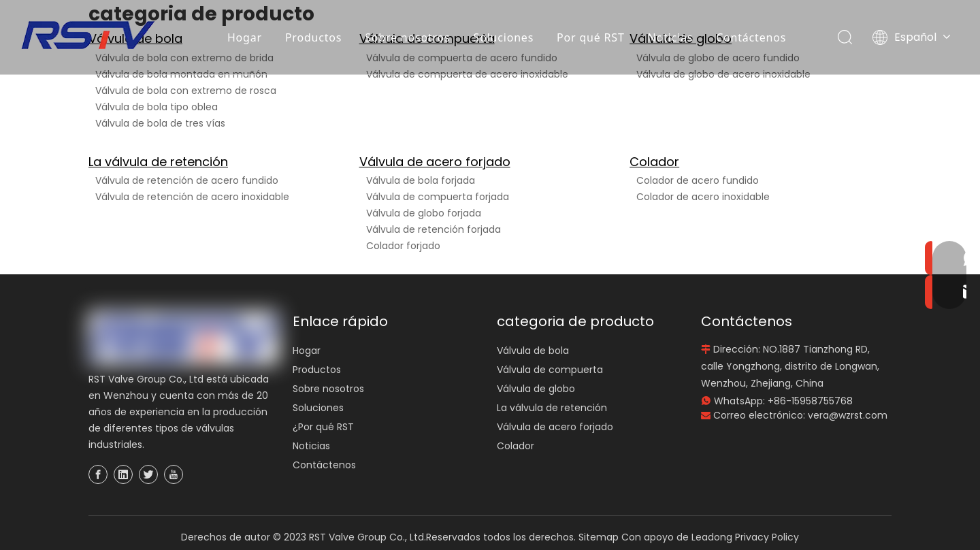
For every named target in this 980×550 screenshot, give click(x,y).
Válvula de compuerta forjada (438, 197)
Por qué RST (591, 37)
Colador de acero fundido (698, 180)
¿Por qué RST (323, 427)
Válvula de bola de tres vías (160, 123)
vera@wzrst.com (848, 415)
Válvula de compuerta (550, 370)
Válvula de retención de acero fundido (187, 180)
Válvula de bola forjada (421, 180)
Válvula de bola (533, 351)
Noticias (671, 37)
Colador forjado (403, 246)
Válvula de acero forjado (435, 162)
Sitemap (599, 537)
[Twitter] (148, 474)
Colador (654, 162)
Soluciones (504, 37)
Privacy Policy (767, 537)
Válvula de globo (536, 389)
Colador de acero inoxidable (703, 197)
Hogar (245, 37)
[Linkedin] (123, 474)
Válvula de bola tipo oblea (157, 107)
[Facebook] (98, 474)
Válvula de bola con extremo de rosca (186, 91)
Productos (313, 37)
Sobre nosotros (408, 37)
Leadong (712, 537)
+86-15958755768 (810, 401)
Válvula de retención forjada (434, 229)
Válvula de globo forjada (424, 213)
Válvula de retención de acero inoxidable (192, 197)
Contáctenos (752, 37)
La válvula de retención (158, 162)
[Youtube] (174, 474)
